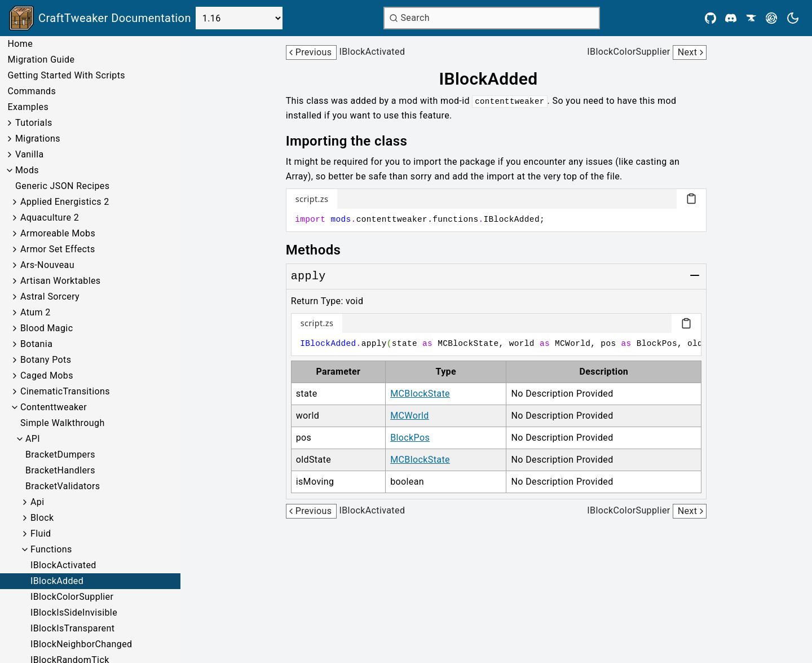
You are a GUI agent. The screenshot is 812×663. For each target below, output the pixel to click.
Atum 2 (36, 312)
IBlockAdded (57, 581)
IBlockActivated (63, 565)
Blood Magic (47, 328)
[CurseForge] (751, 18)
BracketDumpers (60, 455)
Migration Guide (41, 60)
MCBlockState (420, 394)
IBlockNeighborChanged (81, 644)
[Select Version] (239, 18)
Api (37, 502)
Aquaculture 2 (50, 218)
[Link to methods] (321, 250)
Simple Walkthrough (63, 423)
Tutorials (34, 123)
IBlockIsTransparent (72, 628)
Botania (36, 344)
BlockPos (410, 438)
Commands (32, 91)
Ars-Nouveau (47, 265)
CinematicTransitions (65, 391)
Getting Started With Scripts (66, 75)
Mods (27, 170)
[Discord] (731, 18)
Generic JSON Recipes (62, 186)
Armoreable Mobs (58, 233)
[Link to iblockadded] (496, 79)
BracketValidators (63, 486)
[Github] (710, 18)
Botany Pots (46, 360)
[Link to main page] (100, 18)
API (33, 439)
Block (42, 518)
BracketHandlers (60, 470)
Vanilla (30, 154)
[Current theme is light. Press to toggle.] (793, 18)
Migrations (38, 139)
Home (20, 44)
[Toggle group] (695, 275)
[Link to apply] (308, 276)
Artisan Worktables (61, 281)
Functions (51, 549)
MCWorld (410, 416)
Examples (28, 107)
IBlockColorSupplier (72, 597)
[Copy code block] (691, 199)
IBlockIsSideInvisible (74, 612)
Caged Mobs (47, 376)
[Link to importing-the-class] (355, 141)
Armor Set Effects (58, 249)
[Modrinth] (771, 18)
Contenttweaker (54, 407)
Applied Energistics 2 (65, 202)
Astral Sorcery (50, 297)
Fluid (41, 534)
